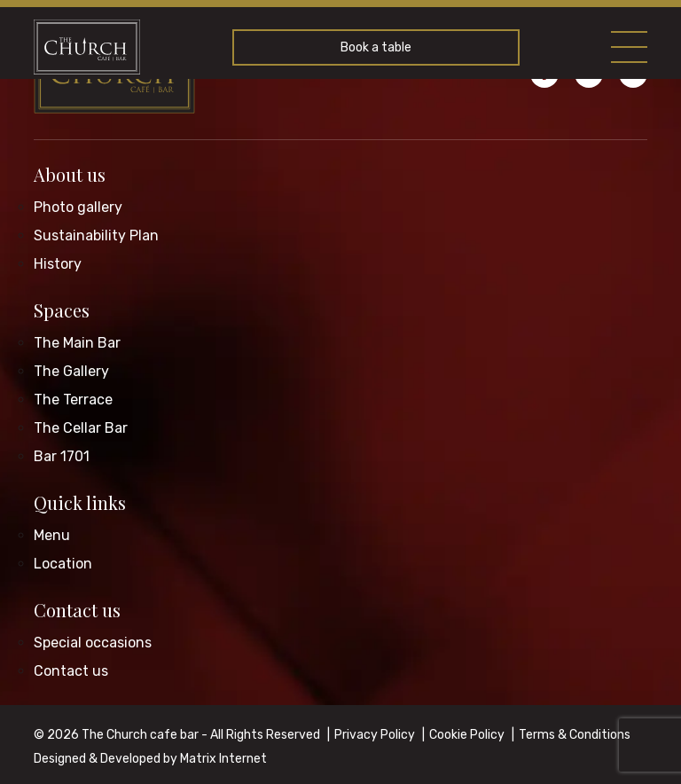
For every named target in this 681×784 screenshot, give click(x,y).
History (58, 264)
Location (63, 564)
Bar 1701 (62, 456)
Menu (52, 535)
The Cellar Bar (81, 428)
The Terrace (73, 400)
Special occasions (93, 643)
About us (70, 174)
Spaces (62, 310)
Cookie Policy (467, 735)
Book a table (376, 47)
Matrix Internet (223, 759)
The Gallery (71, 371)
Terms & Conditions (575, 735)
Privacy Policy (375, 735)
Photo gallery (78, 207)
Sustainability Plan (96, 235)
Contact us (77, 610)
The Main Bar (77, 343)
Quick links (80, 502)
